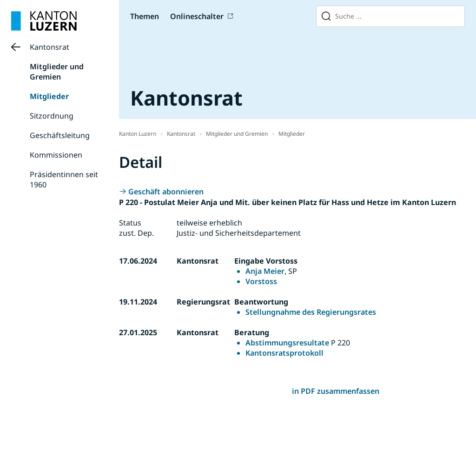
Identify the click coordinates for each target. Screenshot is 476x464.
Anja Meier (265, 271)
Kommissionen (56, 155)
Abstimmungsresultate (287, 343)
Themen (145, 16)
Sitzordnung (52, 116)
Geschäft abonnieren (166, 192)
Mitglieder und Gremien (57, 72)
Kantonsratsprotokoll (284, 353)
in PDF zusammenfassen (336, 391)
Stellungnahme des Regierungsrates (311, 312)
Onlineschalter (197, 16)
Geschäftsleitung (60, 135)
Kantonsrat (50, 47)
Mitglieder (49, 96)
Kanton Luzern (138, 134)
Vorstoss (261, 281)
